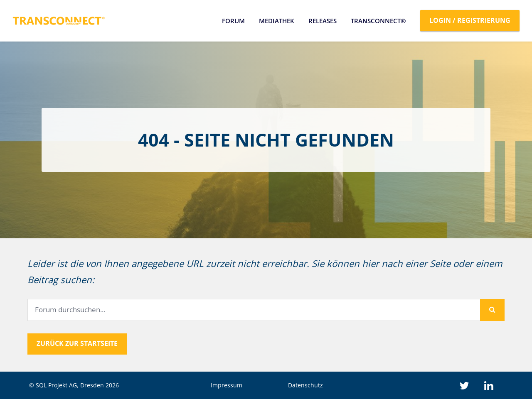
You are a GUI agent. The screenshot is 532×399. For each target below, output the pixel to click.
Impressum (227, 385)
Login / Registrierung (470, 20)
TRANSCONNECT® (378, 21)
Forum (233, 21)
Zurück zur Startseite (77, 343)
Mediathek (277, 21)
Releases (323, 21)
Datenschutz (305, 385)
